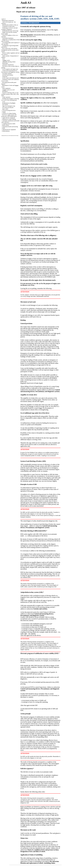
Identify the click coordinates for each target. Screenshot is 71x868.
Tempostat (5, 77)
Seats (4, 59)
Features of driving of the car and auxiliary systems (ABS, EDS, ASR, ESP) (10, 94)
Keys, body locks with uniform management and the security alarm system (10, 50)
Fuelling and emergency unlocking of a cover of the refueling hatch (10, 99)
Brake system (6, 125)
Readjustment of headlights (9, 103)
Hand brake (5, 63)
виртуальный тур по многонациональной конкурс (10, 136)
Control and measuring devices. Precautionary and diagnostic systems (10, 71)
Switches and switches (8, 75)
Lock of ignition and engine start (10, 69)
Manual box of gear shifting (9, 119)
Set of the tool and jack (8, 107)
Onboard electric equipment (9, 130)
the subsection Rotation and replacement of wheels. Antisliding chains (40, 862)
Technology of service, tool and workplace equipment (9, 29)
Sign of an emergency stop (9, 106)
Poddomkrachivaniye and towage (10, 31)
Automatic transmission (8, 65)
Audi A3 (3, 19)
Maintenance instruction (8, 20)
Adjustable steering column (9, 62)
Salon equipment (6, 88)
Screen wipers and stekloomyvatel (11, 78)
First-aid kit (5, 105)
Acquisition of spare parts (8, 26)
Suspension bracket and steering (10, 127)
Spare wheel (5, 109)
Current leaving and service (9, 110)
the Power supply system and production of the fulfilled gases (9, 116)
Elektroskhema (6, 131)
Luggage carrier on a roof (8, 90)
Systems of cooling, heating (9, 113)
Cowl (4, 102)
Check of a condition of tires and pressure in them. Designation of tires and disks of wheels (40, 851)
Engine (4, 112)
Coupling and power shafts (9, 124)
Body (4, 128)
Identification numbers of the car (10, 25)
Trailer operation (6, 97)
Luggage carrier (6, 60)
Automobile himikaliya (8, 38)
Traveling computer (7, 74)
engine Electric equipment (9, 118)
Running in (5, 91)
